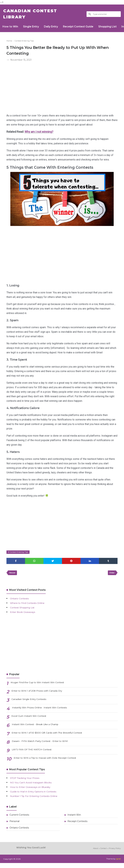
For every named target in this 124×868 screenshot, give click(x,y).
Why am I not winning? (39, 134)
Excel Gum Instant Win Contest (32, 720)
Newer (13, 576)
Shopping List (114, 28)
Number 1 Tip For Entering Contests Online (38, 799)
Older (111, 576)
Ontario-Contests (19, 833)
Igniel (118, 864)
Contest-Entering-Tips (20, 554)
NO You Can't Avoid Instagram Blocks (34, 786)
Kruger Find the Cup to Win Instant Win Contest (42, 686)
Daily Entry (55, 28)
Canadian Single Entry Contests (32, 703)
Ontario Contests (21, 602)
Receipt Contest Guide (83, 28)
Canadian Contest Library (35, 15)
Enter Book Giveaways (24, 615)
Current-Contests (19, 818)
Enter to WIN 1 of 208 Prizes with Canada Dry (41, 694)
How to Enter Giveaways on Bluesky (33, 790)
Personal (14, 826)
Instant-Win (74, 818)
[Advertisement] (62, 88)
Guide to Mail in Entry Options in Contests (37, 795)
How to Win (11, 28)
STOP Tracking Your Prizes (27, 781)
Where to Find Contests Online (30, 606)
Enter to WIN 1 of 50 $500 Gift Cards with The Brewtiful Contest (53, 736)
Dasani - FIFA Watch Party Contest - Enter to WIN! (44, 745)
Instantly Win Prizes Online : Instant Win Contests (44, 711)
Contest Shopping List (24, 611)
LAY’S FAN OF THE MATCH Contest (34, 753)
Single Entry (33, 28)
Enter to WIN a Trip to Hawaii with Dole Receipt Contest (50, 761)
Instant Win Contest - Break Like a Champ (39, 728)
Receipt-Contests (77, 826)
